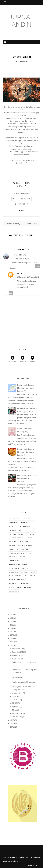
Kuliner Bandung (25, 542)
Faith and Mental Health (17, 534)
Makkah (21, 545)
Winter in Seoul (14, 591)
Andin (20, 273)
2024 (12, 618)
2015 (12, 720)
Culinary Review (24, 526)
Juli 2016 (16, 696)
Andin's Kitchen (28, 519)
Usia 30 (19, 587)
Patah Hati (12, 557)
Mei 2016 (16, 703)
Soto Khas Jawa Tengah (28, 572)
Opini (29, 553)
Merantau (30, 545)
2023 (12, 621)
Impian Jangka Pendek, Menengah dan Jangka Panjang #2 (26, 388)
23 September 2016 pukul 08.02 (28, 277)
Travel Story (25, 583)
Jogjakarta (13, 542)
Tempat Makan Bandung (17, 580)
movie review (13, 549)
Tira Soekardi (20, 255)
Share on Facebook (22, 194)
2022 (12, 625)
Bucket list (13, 526)
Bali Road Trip (13, 523)
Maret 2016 (16, 710)
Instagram (13, 359)
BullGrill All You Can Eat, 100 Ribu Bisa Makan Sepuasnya (27, 479)
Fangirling (31, 534)
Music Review (25, 549)
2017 (12, 642)
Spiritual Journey (15, 576)
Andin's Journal (14, 519)
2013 (12, 727)
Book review (25, 523)
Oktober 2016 (17, 655)
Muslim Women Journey (17, 553)
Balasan (13, 268)
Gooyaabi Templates (10, 861)
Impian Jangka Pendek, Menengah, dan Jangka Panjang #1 (26, 452)
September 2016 (18, 659)
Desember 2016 (18, 649)
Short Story (26, 568)
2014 (12, 724)
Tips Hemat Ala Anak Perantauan (24, 682)
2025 (12, 615)
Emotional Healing (15, 530)
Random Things (14, 561)
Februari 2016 (17, 713)
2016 (12, 645)
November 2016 (18, 652)
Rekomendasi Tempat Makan (18, 564)
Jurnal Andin (21, 21)
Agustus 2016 (17, 693)
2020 (12, 632)
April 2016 (16, 707)
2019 (12, 635)
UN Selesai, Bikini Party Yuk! (27, 408)
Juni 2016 (16, 700)
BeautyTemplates (22, 858)
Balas (38, 266)
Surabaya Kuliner (29, 576)
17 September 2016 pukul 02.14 (24, 259)
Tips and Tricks (14, 583)
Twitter (33, 359)
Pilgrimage (22, 557)
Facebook (23, 359)
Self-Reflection (14, 568)
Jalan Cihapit (28, 538)
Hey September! (18, 677)
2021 (12, 628)
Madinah (12, 545)
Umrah (11, 587)
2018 (12, 639)
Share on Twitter (23, 199)
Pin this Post (23, 204)
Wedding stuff (29, 587)
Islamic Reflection (15, 538)
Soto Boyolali (13, 572)
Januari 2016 (17, 717)
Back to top (34, 865)
